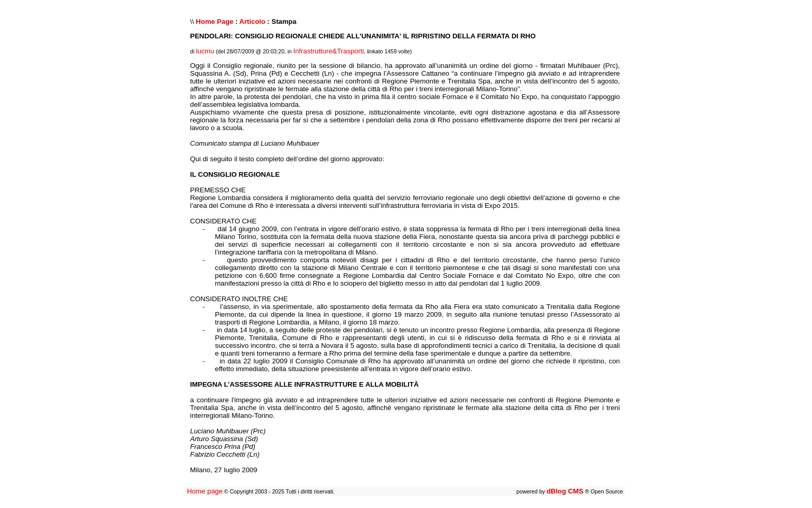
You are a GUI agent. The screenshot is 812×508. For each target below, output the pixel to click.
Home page (205, 491)
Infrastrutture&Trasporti (329, 51)
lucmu (205, 51)
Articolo (252, 22)
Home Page (215, 22)
